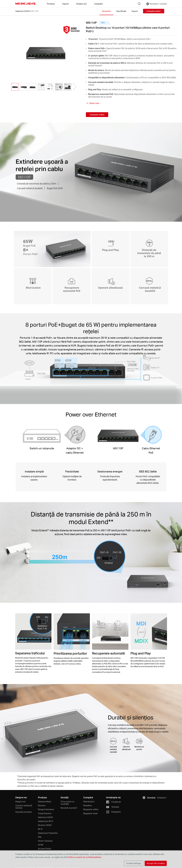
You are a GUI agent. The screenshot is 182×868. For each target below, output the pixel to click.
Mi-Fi (40, 829)
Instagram (113, 812)
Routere (42, 805)
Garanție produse (24, 812)
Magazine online (91, 809)
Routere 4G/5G (45, 825)
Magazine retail (90, 813)
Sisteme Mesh (45, 802)
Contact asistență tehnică (24, 807)
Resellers (87, 805)
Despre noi (20, 802)
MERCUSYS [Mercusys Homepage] (25, 4)
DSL (40, 837)
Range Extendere (46, 809)
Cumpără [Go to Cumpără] (98, 4)
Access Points (45, 849)
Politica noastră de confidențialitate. (84, 857)
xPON (41, 845)
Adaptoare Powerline (48, 833)
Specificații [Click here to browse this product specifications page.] (121, 11)
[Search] (139, 4)
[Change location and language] (156, 4)
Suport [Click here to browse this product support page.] (135, 11)
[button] (75, 87)
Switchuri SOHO (23, 11)
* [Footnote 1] (106, 51)
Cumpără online (154, 11)
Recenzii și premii (69, 808)
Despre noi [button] (81, 4)
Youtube (113, 807)
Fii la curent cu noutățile (67, 803)
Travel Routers (45, 813)
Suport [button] (66, 4)
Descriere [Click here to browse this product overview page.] (106, 11)
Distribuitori (89, 802)
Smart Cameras (45, 841)
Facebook (113, 802)
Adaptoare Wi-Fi (46, 821)
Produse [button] (51, 4)
